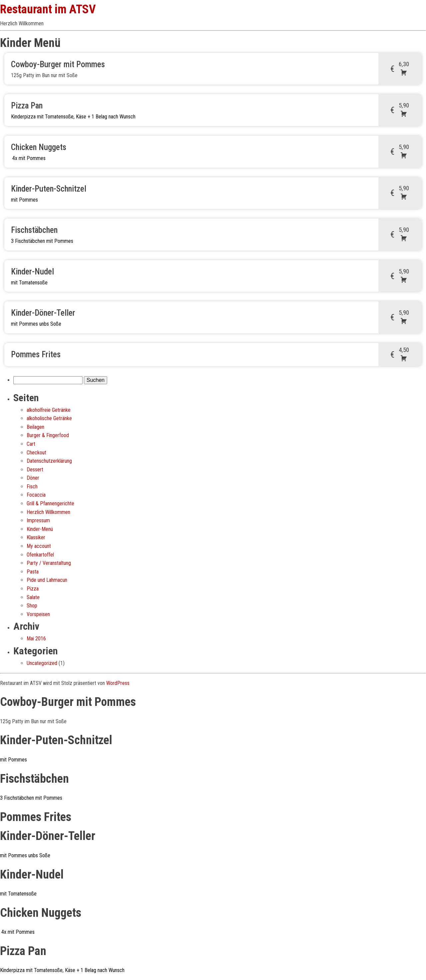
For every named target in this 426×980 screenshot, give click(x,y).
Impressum (38, 520)
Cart (31, 444)
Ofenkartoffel (40, 555)
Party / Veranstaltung (49, 563)
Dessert (35, 470)
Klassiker (36, 537)
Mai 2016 (36, 639)
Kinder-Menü (40, 529)
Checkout (36, 453)
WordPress (118, 683)
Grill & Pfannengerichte (50, 503)
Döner (33, 478)
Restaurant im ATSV (48, 9)
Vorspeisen (38, 614)
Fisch (32, 487)
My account (39, 546)
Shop (32, 606)
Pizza (33, 589)
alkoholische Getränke (49, 418)
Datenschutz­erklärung (49, 461)
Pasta (33, 572)
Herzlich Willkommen (48, 512)
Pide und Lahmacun (47, 580)
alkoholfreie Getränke (49, 410)
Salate (33, 597)
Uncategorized (42, 663)
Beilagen (35, 427)
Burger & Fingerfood (48, 435)
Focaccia (36, 495)
